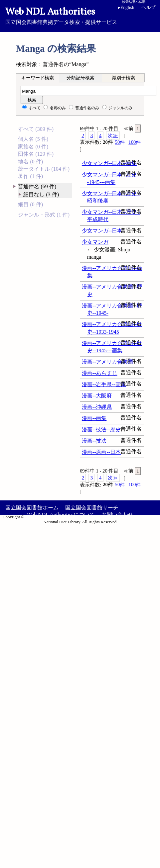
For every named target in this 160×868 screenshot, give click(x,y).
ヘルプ (148, 7)
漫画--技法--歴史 (101, 430)
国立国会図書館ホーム (32, 508)
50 (120, 142)
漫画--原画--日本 (101, 452)
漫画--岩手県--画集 (104, 384)
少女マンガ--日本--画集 (109, 163)
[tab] (38, 78)
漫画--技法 (94, 441)
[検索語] (88, 91)
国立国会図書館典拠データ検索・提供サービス (80, 15)
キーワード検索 (38, 78)
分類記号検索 (80, 78)
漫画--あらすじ (100, 373)
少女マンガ (95, 242)
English (126, 7)
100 (135, 142)
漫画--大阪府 (97, 396)
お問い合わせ (117, 515)
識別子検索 (123, 78)
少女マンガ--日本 (102, 231)
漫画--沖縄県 (97, 407)
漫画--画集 (94, 418)
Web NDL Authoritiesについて (61, 515)
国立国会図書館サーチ (92, 508)
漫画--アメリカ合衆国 (108, 362)
